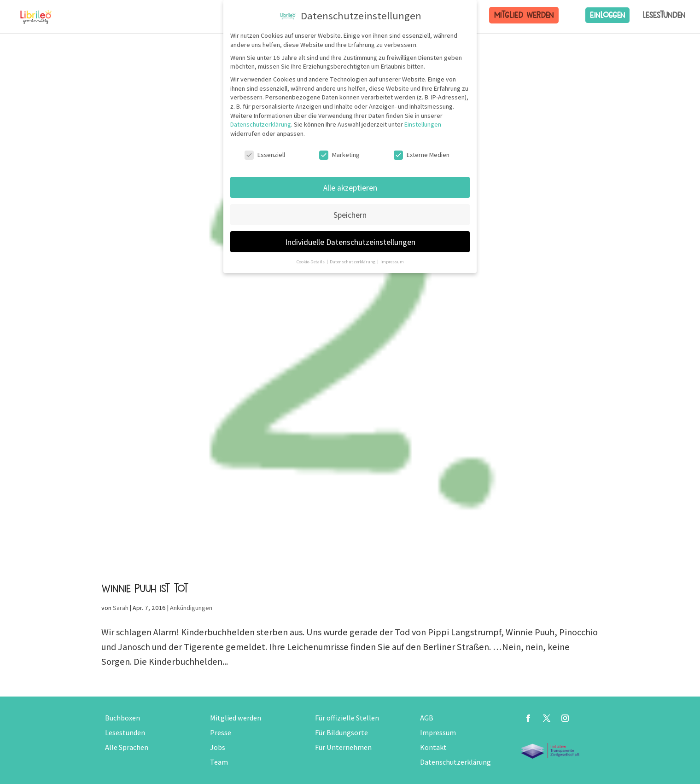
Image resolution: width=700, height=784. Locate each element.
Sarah (121, 608)
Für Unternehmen (343, 747)
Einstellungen (423, 124)
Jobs (218, 747)
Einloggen (607, 15)
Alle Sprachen (127, 747)
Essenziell (265, 154)
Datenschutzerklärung (455, 762)
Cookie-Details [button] (311, 261)
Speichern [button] (350, 214)
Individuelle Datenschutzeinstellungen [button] (350, 241)
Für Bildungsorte (341, 733)
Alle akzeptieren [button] (350, 187)
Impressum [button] (392, 261)
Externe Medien (422, 154)
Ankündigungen (191, 608)
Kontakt (433, 747)
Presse (221, 733)
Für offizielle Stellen (347, 718)
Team (219, 762)
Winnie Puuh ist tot (145, 588)
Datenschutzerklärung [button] (353, 261)
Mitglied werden (524, 15)
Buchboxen (122, 718)
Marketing (339, 154)
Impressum (438, 733)
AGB (427, 718)
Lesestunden (664, 15)
